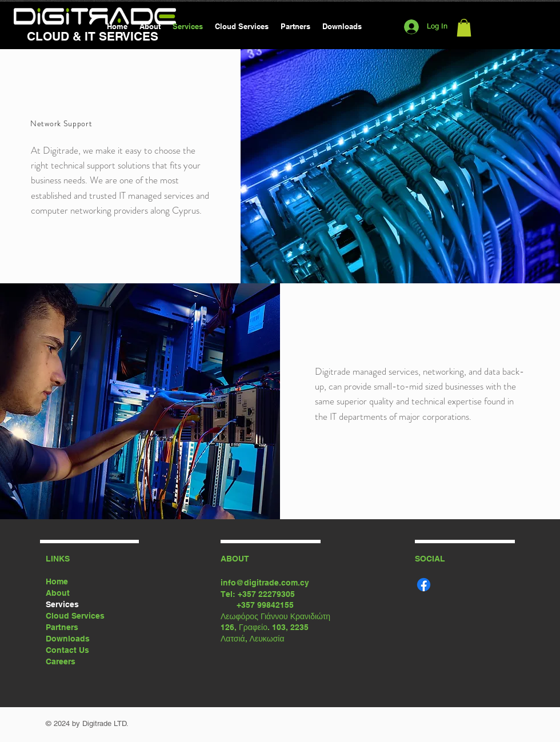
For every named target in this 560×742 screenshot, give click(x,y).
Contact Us (67, 650)
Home (57, 581)
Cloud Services (75, 616)
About (58, 593)
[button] (464, 28)
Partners (62, 627)
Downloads (68, 639)
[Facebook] (424, 585)
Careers (61, 661)
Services (62, 604)
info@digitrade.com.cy (265, 583)
